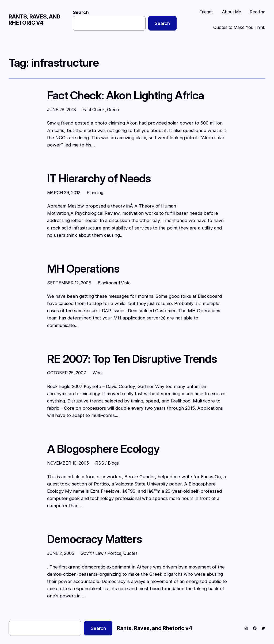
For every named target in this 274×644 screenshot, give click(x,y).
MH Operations (83, 269)
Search (81, 12)
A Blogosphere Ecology (103, 449)
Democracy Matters (94, 539)
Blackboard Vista (114, 283)
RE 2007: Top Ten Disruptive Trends (132, 359)
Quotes (130, 553)
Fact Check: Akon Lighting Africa (125, 96)
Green (113, 110)
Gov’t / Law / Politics (101, 553)
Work (98, 373)
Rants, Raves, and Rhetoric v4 (35, 20)
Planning (95, 193)
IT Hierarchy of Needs (99, 179)
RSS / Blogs (107, 463)
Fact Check (94, 110)
